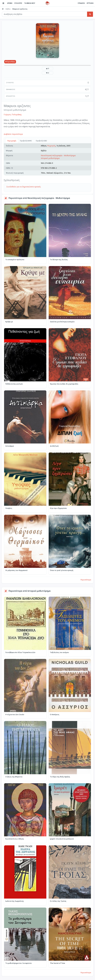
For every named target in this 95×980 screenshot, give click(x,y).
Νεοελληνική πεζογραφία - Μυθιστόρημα (58, 155)
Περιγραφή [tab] (12, 141)
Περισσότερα (86, 580)
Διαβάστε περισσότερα (13, 134)
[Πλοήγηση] (3, 3)
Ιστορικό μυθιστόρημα (50, 158)
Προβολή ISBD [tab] (41, 141)
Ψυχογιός (51, 146)
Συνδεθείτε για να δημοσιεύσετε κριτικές (24, 187)
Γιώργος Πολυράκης (13, 114)
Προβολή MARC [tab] (26, 141)
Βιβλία (8, 9)
